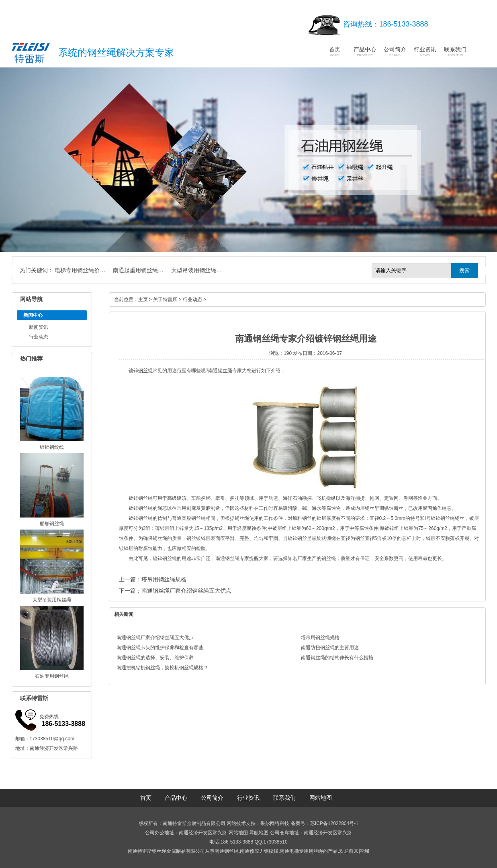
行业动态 (39, 337)
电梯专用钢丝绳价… (80, 270)
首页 (335, 52)
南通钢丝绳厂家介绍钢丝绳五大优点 (186, 591)
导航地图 (259, 833)
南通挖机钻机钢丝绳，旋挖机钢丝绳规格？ (162, 668)
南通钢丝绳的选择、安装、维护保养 (155, 658)
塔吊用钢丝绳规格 (164, 579)
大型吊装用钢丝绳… (196, 270)
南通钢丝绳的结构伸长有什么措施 (337, 658)
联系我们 (455, 52)
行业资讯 (425, 52)
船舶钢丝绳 (52, 524)
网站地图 (321, 798)
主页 (143, 300)
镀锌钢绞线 (52, 447)
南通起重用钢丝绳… (138, 270)
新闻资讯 (39, 327)
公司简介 (395, 52)
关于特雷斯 (165, 300)
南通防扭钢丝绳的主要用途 (330, 648)
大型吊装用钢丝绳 (52, 600)
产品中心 (365, 52)
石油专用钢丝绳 (52, 676)
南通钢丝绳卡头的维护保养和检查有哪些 (160, 648)
